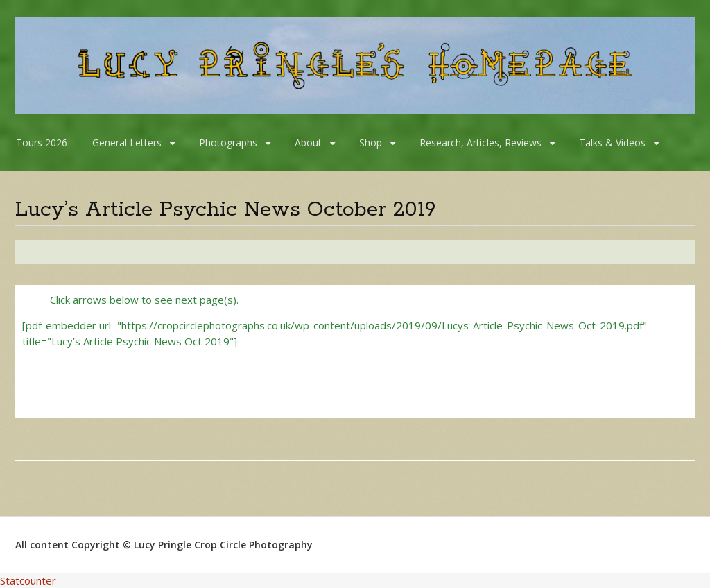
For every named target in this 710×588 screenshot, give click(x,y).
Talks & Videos (612, 142)
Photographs (228, 142)
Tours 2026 (42, 142)
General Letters (127, 142)
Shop (371, 142)
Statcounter (28, 580)
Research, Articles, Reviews (480, 142)
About (308, 142)
